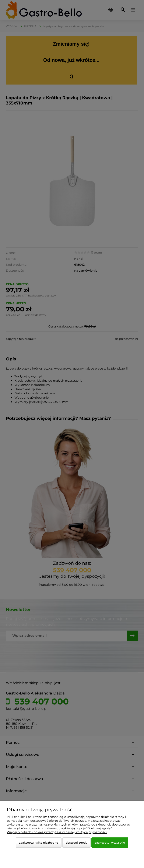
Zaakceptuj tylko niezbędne (39, 843)
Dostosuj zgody (76, 843)
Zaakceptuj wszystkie (110, 843)
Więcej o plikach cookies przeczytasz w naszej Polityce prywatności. (57, 832)
